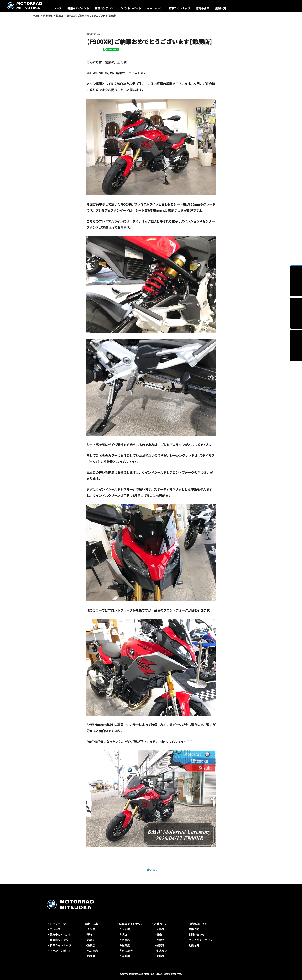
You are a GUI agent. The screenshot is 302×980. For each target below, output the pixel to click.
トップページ (58, 924)
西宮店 (91, 940)
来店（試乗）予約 (198, 924)
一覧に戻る (151, 870)
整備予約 (194, 929)
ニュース (56, 8)
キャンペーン (155, 8)
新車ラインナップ (179, 8)
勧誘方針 (194, 945)
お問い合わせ (196, 935)
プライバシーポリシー (202, 940)
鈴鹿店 (91, 956)
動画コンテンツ (104, 8)
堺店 (90, 935)
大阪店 (91, 929)
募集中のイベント (78, 8)
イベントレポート (130, 8)
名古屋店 (92, 951)
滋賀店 (91, 945)
